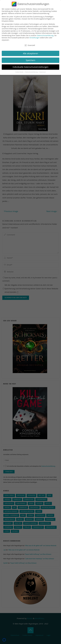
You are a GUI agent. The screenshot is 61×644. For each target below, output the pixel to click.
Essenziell (30, 45)
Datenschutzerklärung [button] (31, 72)
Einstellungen (35, 38)
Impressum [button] (43, 72)
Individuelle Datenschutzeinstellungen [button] (30, 67)
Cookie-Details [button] (19, 72)
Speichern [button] (30, 60)
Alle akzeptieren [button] (30, 53)
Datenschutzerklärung (45, 35)
